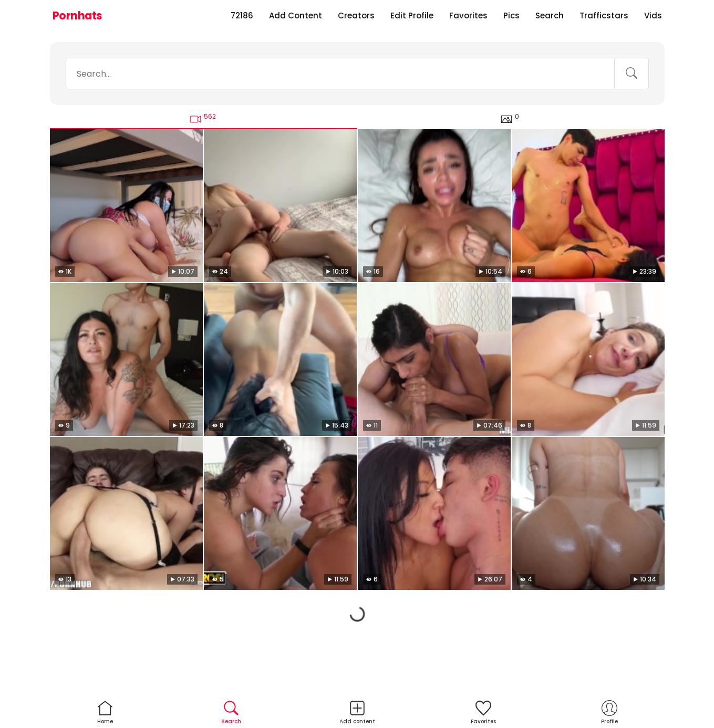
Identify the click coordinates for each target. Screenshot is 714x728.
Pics (511, 15)
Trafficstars (604, 15)
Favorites (468, 15)
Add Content (296, 15)
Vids (653, 15)
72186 (242, 15)
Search (550, 15)
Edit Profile (412, 15)
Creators (356, 15)
